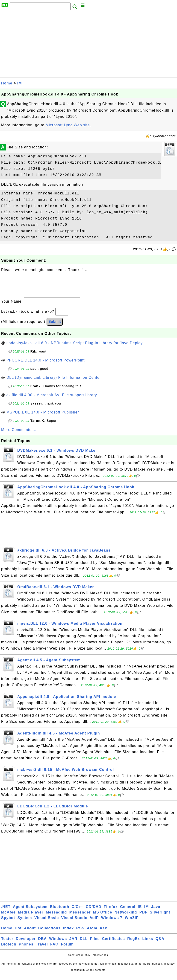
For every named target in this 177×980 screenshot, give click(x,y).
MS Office (103, 917)
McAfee (8, 917)
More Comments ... (19, 434)
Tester (7, 943)
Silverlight (160, 917)
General (128, 911)
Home (7, 83)
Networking (126, 917)
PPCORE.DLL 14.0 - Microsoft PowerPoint (46, 365)
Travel (42, 949)
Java (156, 911)
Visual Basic (47, 922)
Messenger (80, 917)
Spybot (8, 922)
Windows (58, 943)
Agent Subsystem (30, 911)
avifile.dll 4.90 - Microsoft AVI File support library (52, 400)
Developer (26, 943)
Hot (18, 933)
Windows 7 (112, 922)
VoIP (94, 922)
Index (68, 933)
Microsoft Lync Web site (68, 125)
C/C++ (78, 911)
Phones (26, 949)
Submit (55, 326)
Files (95, 943)
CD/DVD (93, 911)
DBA (42, 943)
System (25, 922)
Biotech (9, 949)
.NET (6, 911)
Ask (103, 933)
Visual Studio (74, 922)
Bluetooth (60, 911)
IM (20, 83)
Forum (67, 949)
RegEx (134, 943)
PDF (143, 917)
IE (140, 911)
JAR (73, 943)
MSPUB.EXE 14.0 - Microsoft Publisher (43, 417)
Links (148, 943)
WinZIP (132, 922)
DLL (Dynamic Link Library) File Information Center (54, 382)
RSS (80, 933)
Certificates (114, 943)
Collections (49, 933)
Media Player (31, 917)
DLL (84, 943)
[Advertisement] (88, 45)
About (30, 933)
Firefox (111, 911)
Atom (92, 933)
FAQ (54, 949)
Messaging (56, 917)
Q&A (160, 943)
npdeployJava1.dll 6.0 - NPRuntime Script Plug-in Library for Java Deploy (75, 348)
